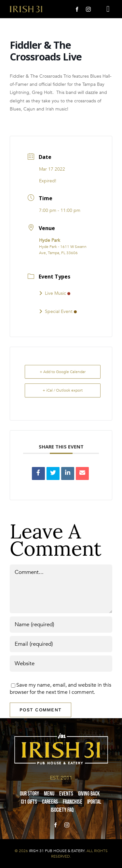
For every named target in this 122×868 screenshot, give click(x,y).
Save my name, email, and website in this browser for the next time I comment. (61, 689)
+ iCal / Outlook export (63, 390)
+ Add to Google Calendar (63, 372)
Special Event (58, 311)
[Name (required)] (61, 625)
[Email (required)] (61, 644)
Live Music (55, 293)
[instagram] (88, 9)
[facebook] (77, 9)
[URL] (61, 664)
